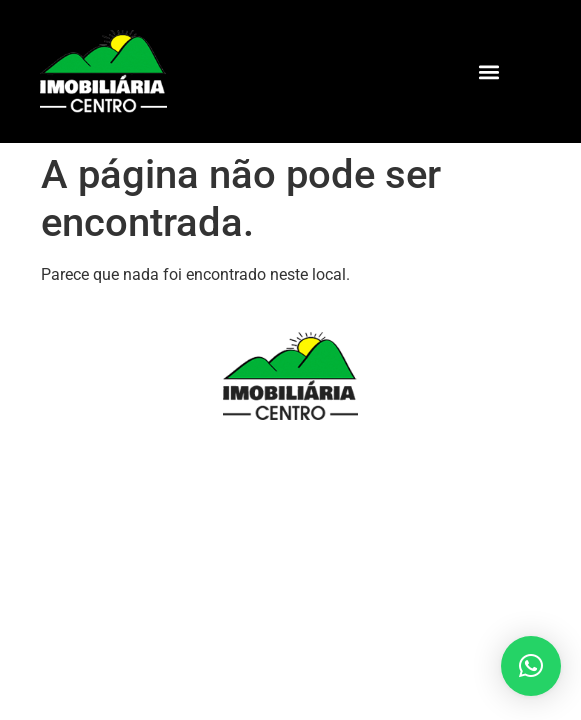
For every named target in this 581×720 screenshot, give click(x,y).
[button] (489, 71)
